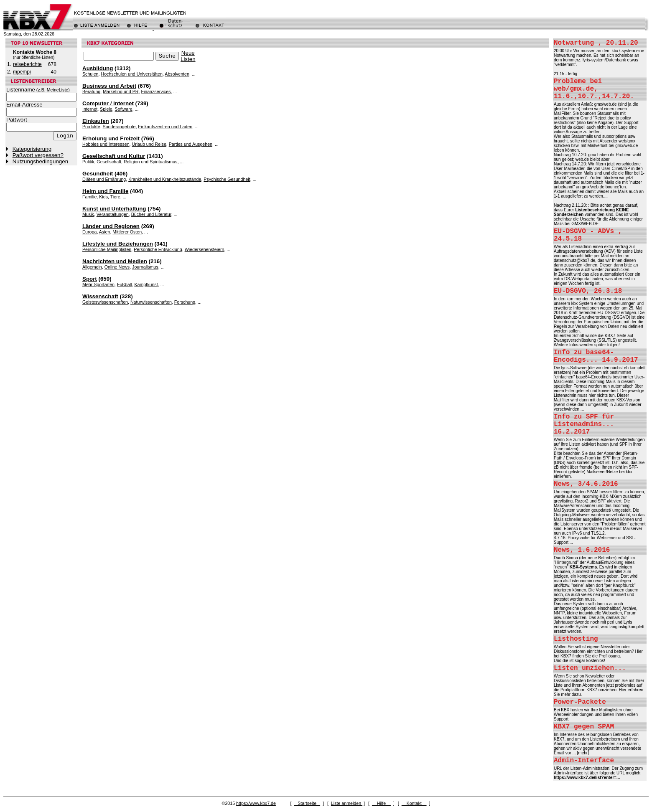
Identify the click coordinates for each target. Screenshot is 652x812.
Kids (103, 197)
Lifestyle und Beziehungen (118, 244)
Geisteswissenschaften (105, 302)
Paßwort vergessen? (38, 155)
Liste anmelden (347, 803)
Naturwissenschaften (151, 302)
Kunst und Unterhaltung (114, 209)
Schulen (90, 74)
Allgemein (92, 267)
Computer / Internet (108, 103)
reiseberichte (27, 64)
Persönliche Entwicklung (158, 249)
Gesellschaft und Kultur (114, 156)
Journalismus (145, 267)
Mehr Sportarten (98, 284)
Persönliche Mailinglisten (107, 249)
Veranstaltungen (113, 214)
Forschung (185, 302)
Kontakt (414, 803)
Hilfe (381, 803)
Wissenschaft (100, 296)
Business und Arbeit (109, 86)
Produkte (91, 127)
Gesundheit (98, 174)
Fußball (125, 284)
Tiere (115, 197)
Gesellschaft (109, 162)
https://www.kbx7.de (256, 803)
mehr (583, 753)
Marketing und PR (121, 91)
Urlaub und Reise (149, 144)
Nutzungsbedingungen (40, 161)
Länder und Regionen (111, 226)
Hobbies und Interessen (106, 144)
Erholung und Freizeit (111, 138)
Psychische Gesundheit (227, 179)
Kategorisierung (32, 149)
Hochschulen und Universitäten (132, 74)
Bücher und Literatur (151, 214)
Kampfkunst (146, 284)
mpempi (22, 72)
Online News (117, 267)
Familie (89, 197)
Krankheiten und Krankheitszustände (165, 179)
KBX (565, 710)
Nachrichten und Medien (115, 261)
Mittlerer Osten (127, 232)
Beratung (91, 91)
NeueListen (188, 56)
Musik (88, 214)
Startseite (307, 803)
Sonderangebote (119, 127)
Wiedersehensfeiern (205, 249)
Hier (623, 690)
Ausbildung (98, 68)
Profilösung (609, 656)
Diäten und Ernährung (104, 179)
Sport (90, 279)
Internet (90, 109)
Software (124, 109)
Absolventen (177, 74)
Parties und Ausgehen (191, 144)
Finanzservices (156, 91)
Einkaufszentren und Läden (165, 127)
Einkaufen (96, 121)
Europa (89, 232)
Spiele (106, 109)
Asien (105, 232)
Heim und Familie (105, 191)
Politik (88, 162)
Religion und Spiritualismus (151, 162)
